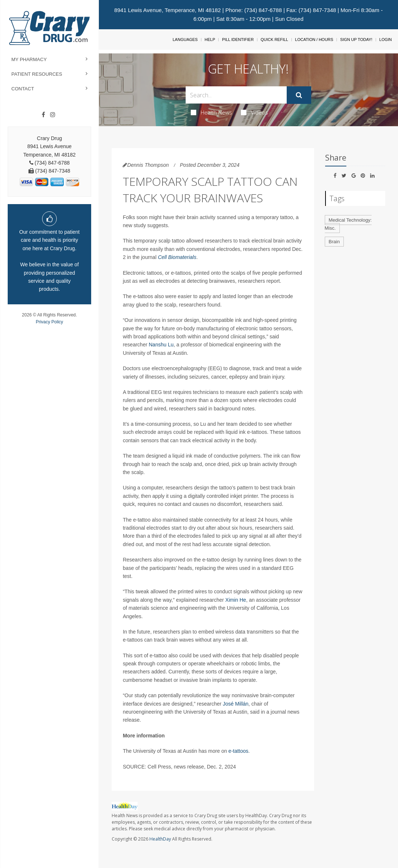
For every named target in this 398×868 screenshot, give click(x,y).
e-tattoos (238, 751)
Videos (254, 112)
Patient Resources (37, 74)
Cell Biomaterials (177, 257)
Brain (334, 242)
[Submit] (299, 95)
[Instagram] (53, 115)
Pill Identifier (238, 40)
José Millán (236, 704)
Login (386, 40)
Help (210, 40)
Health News (211, 112)
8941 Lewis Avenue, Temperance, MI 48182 (168, 10)
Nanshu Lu (161, 345)
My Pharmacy (29, 59)
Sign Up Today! (356, 40)
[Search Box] (236, 95)
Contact (23, 89)
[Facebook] (43, 115)
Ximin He (236, 600)
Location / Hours (314, 40)
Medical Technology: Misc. (348, 224)
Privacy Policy (50, 322)
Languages (185, 40)
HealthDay (160, 839)
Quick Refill (274, 40)
